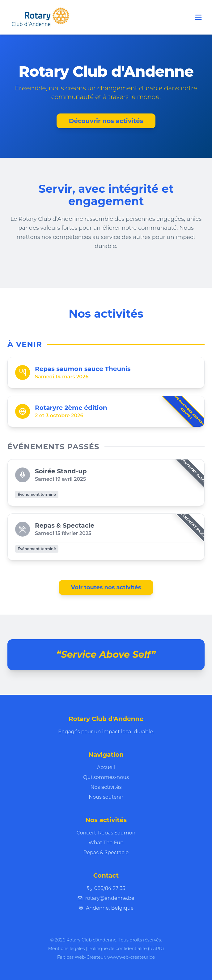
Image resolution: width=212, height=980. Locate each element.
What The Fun (106, 843)
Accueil (106, 767)
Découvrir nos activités (106, 121)
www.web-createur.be (131, 957)
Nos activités (106, 787)
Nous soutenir (106, 797)
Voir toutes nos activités (106, 587)
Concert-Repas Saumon (106, 833)
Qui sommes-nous (106, 777)
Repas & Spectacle (106, 852)
